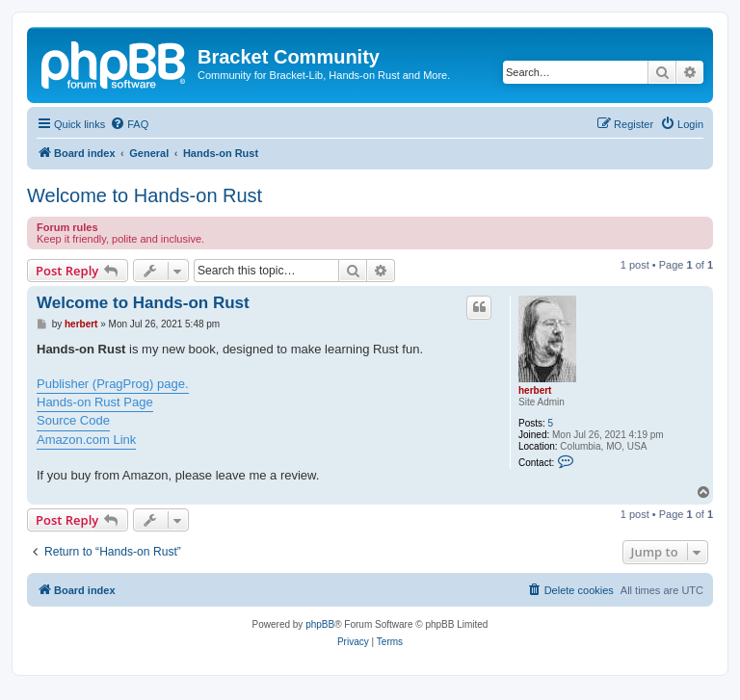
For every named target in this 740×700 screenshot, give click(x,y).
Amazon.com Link (86, 440)
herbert (535, 390)
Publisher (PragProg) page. (113, 384)
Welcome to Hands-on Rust (145, 195)
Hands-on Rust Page (95, 402)
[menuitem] (129, 124)
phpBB (320, 624)
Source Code (73, 420)
